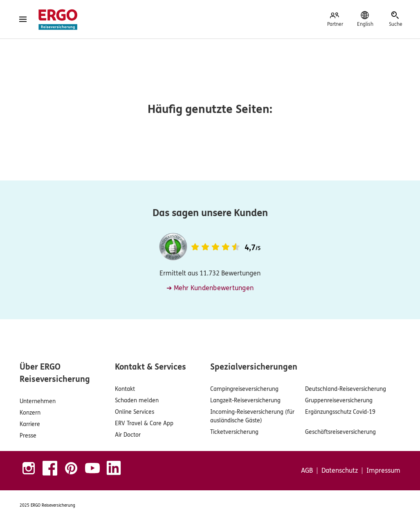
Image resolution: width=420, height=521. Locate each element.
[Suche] (395, 19)
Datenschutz (340, 471)
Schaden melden (137, 400)
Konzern (30, 413)
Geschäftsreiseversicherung (340, 432)
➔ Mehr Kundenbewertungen (210, 288)
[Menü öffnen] (23, 19)
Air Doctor (128, 435)
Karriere (30, 424)
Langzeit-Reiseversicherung (245, 400)
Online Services (135, 412)
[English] (365, 19)
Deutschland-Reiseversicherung (346, 389)
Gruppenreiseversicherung (339, 400)
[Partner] (335, 19)
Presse (28, 436)
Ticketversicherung (234, 432)
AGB (307, 471)
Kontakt (125, 389)
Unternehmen (38, 401)
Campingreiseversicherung (244, 389)
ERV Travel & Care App (144, 423)
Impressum (383, 471)
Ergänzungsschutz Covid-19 (340, 412)
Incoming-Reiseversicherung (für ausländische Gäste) (252, 416)
